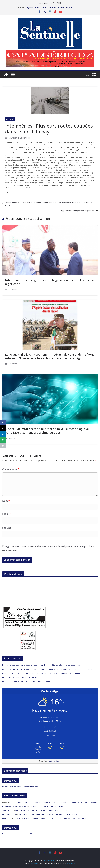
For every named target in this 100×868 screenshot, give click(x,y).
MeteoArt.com (55, 761)
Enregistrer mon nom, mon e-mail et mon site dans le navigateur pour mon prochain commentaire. (48, 548)
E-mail (7, 514)
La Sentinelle (25, 138)
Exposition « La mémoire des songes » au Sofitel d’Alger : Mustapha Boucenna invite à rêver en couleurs (57, 802)
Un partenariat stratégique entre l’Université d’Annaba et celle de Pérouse (49, 814)
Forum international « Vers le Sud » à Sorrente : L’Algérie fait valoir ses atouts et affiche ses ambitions (41, 673)
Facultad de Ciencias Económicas (15, 806)
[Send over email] (3, 440)
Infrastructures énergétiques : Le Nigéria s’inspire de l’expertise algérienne (50, 282)
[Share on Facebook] (3, 423)
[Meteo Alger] (50, 744)
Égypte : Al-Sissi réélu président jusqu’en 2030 (79, 210)
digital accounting (9, 814)
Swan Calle (6, 810)
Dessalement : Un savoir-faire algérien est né (49, 806)
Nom (6, 501)
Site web (7, 528)
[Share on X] (3, 428)
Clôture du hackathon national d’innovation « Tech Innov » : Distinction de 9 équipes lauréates (52, 818)
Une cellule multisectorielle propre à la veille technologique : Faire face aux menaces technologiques (48, 431)
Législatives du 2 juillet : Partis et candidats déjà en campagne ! (26, 681)
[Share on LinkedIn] (3, 434)
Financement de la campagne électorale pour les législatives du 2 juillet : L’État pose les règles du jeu (41, 665)
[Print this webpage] (3, 446)
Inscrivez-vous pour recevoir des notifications (20, 787)
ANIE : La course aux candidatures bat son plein (20, 677)
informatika (7, 818)
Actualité (10, 119)
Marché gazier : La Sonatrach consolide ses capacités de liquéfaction (41, 810)
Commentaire (11, 469)
